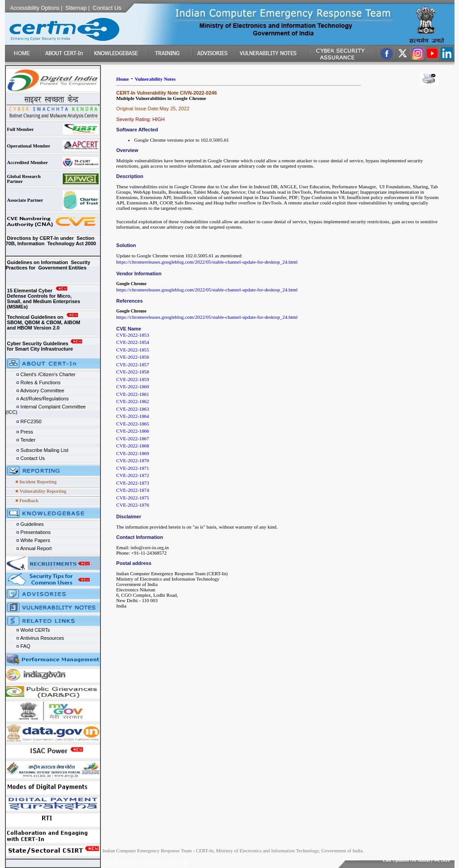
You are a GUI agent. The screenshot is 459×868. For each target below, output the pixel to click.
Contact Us (26, 458)
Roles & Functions (33, 382)
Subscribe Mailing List (37, 450)
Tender (22, 440)
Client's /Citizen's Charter (41, 374)
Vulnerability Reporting (43, 491)
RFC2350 (24, 421)
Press (21, 432)
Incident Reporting (38, 482)
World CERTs (28, 630)
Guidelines (25, 524)
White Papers (29, 540)
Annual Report (30, 548)
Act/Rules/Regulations (37, 399)
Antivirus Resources (35, 638)
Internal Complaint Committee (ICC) (51, 407)
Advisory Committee (35, 391)
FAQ (18, 646)
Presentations (28, 532)
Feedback (29, 500)
